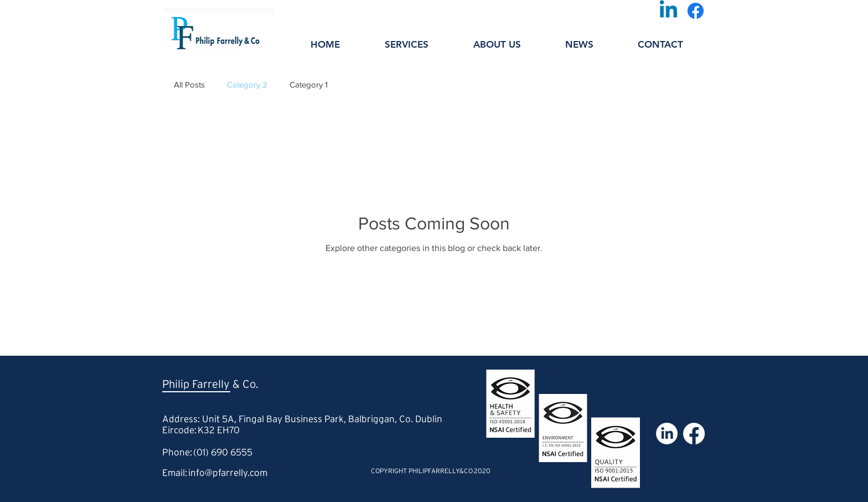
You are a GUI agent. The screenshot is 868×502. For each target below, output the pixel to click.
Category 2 (247, 84)
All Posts (189, 84)
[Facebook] (696, 11)
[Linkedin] (668, 11)
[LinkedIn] (667, 434)
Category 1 (309, 84)
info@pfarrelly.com (228, 473)
